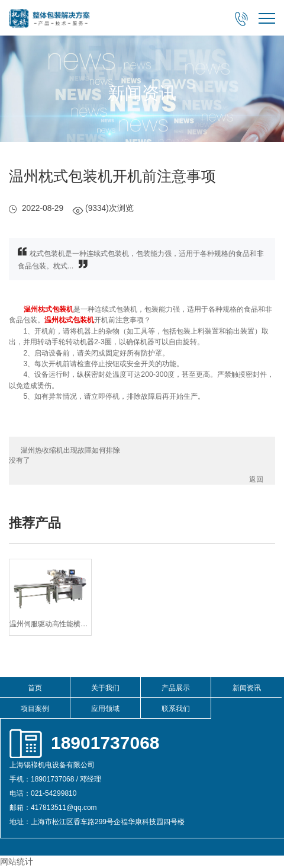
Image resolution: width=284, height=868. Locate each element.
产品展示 (176, 688)
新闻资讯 (247, 688)
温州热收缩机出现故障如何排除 (70, 450)
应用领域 (105, 709)
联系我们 (176, 709)
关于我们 (105, 688)
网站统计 (17, 861)
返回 (256, 479)
